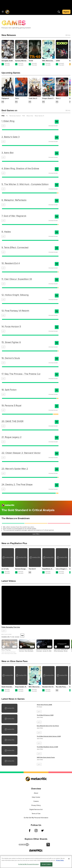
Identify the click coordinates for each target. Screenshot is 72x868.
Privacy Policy (36, 805)
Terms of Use (36, 814)
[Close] (69, 859)
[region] (36, 862)
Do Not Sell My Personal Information (36, 818)
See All (68, 35)
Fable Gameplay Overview (11, 627)
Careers (36, 801)
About (36, 793)
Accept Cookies (46, 864)
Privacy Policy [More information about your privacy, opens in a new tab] (60, 860)
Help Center (36, 797)
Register (66, 12)
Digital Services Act (36, 809)
